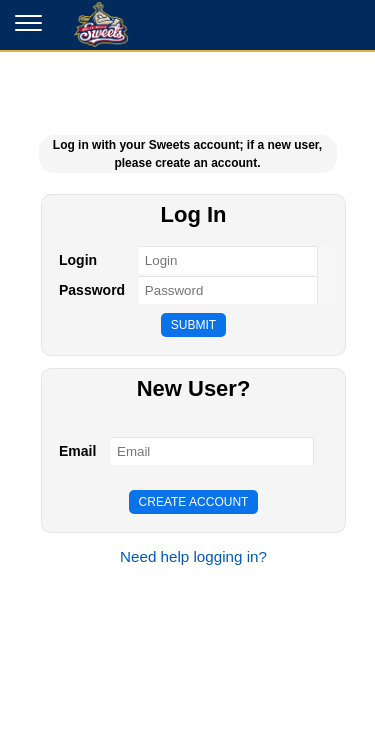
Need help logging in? (193, 556)
